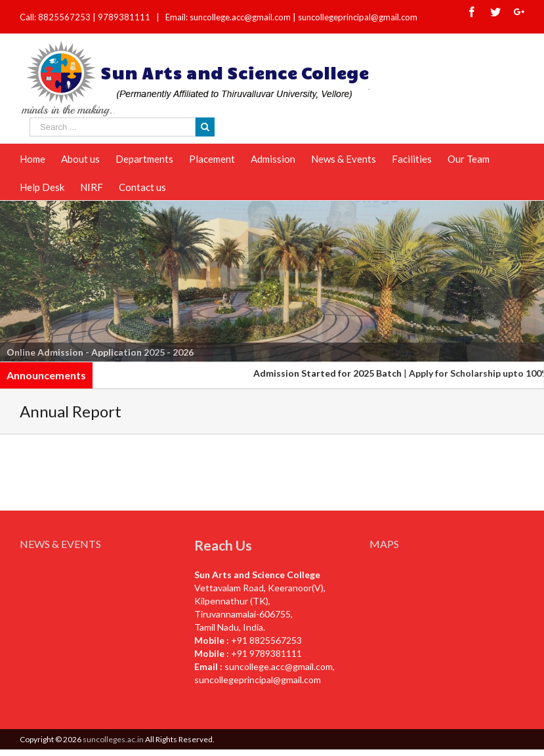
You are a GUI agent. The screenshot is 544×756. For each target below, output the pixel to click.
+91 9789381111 (266, 653)
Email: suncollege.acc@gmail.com (228, 17)
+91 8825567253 (266, 640)
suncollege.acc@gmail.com (279, 666)
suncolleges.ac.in (113, 739)
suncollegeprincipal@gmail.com (358, 17)
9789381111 (125, 17)
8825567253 (65, 17)
